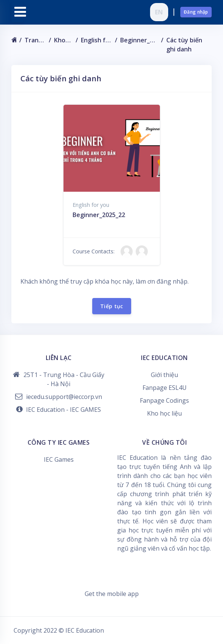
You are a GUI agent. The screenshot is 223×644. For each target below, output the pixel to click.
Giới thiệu (164, 375)
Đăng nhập (196, 12)
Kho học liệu (164, 413)
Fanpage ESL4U (165, 388)
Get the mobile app (112, 594)
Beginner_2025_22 (139, 40)
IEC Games (59, 459)
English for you (96, 40)
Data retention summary (112, 585)
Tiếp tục (112, 306)
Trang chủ (35, 40)
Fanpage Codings (164, 400)
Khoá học (63, 40)
